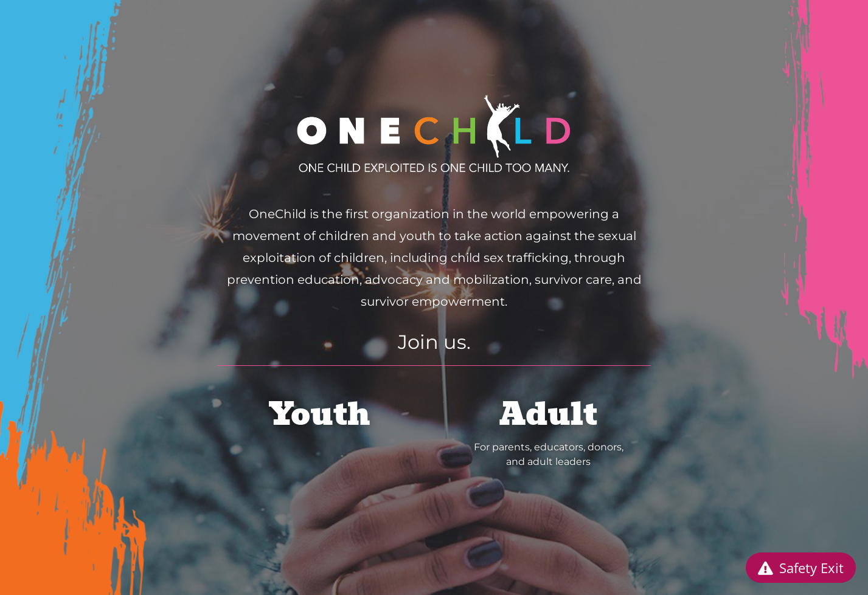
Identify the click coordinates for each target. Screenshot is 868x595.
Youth (320, 414)
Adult (548, 414)
